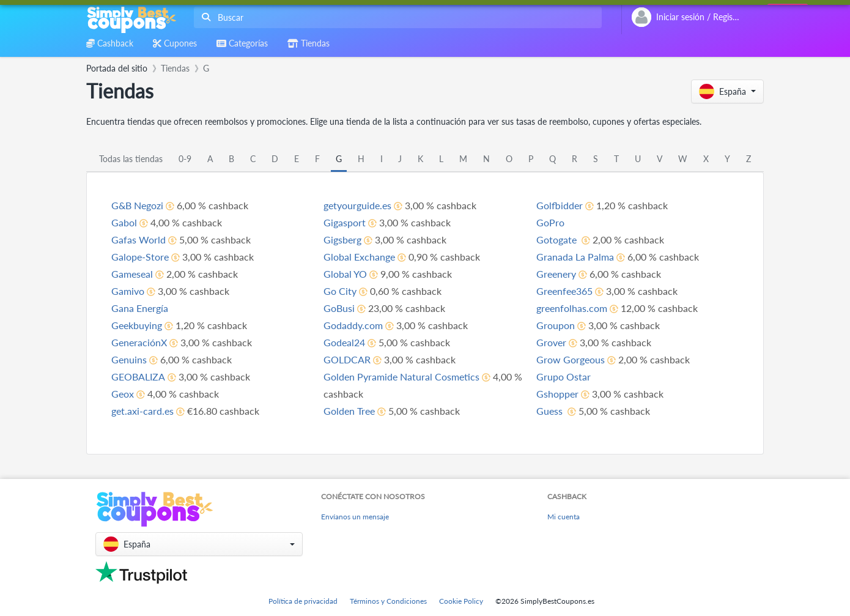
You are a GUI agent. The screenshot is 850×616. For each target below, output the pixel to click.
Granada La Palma (575, 257)
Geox (123, 394)
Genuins (129, 359)
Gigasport (345, 222)
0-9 (185, 159)
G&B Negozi (137, 205)
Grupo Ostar (564, 377)
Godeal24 (344, 342)
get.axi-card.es (142, 411)
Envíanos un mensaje (355, 517)
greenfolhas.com (572, 308)
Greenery (556, 274)
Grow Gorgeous (571, 359)
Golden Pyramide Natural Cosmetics (401, 377)
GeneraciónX (139, 342)
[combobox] (395, 17)
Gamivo (128, 291)
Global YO (345, 274)
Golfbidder (560, 205)
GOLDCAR (347, 359)
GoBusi (339, 308)
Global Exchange (359, 257)
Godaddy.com (353, 325)
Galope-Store (140, 257)
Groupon (556, 325)
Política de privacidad (303, 601)
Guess (551, 411)
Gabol (124, 222)
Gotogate (558, 239)
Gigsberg (342, 239)
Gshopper (557, 394)
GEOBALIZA (138, 377)
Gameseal (132, 274)
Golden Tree (349, 411)
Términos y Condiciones (388, 601)
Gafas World (139, 239)
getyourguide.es (357, 205)
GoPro (550, 222)
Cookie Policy (461, 601)
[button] (727, 91)
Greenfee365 (564, 291)
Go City (340, 291)
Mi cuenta (564, 517)
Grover (551, 342)
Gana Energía (140, 308)
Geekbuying (137, 325)
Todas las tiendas (131, 159)
